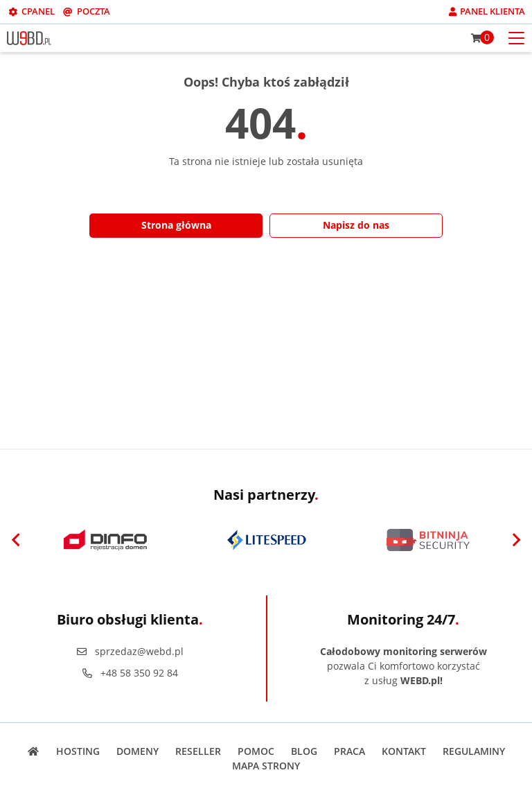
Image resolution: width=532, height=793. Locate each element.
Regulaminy (474, 751)
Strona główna (176, 225)
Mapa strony (266, 766)
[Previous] (16, 540)
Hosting (78, 751)
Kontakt (404, 751)
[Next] (516, 540)
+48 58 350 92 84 (130, 673)
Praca (349, 751)
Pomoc (256, 751)
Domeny (138, 751)
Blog (304, 751)
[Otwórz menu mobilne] (516, 37)
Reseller (198, 751)
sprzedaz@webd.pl (130, 651)
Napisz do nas (356, 225)
